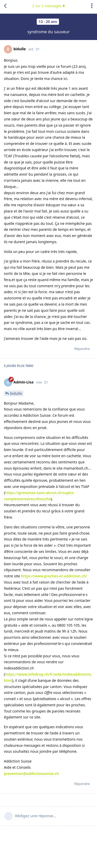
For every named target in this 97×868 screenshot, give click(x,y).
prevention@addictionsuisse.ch (31, 773)
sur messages (48, 6)
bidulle (16, 393)
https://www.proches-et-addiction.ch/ (54, 576)
